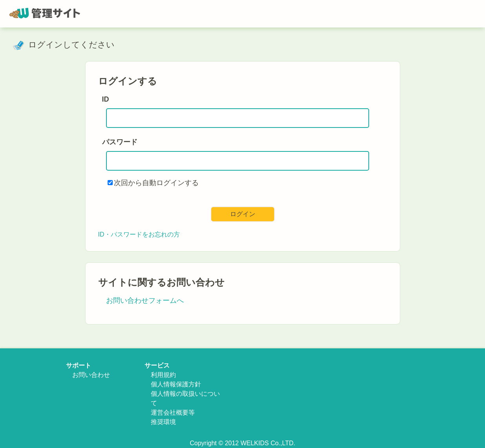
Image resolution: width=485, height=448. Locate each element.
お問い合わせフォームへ (145, 300)
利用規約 (163, 375)
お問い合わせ (91, 375)
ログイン (243, 214)
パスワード (120, 142)
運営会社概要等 (173, 412)
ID (106, 99)
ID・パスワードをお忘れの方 (139, 234)
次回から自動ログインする (156, 183)
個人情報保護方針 (176, 384)
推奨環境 (163, 422)
